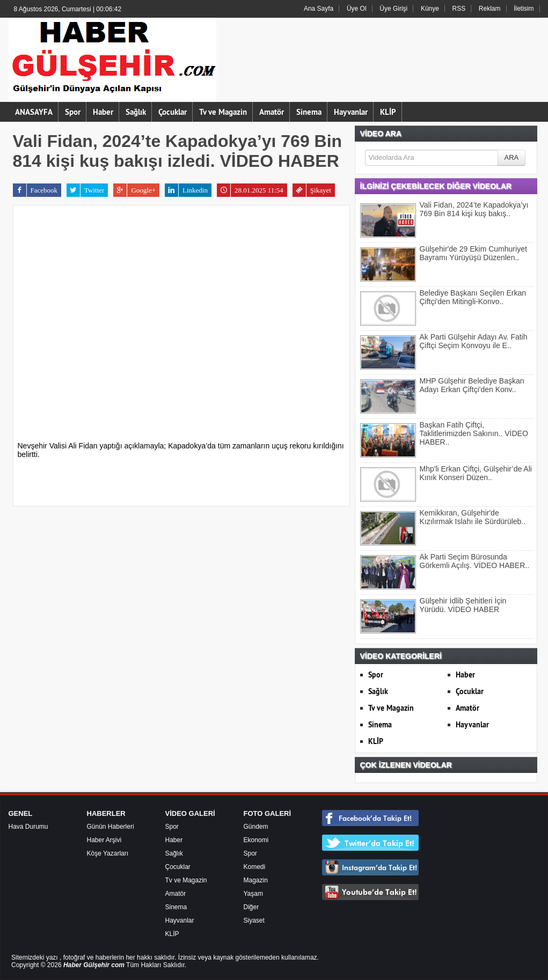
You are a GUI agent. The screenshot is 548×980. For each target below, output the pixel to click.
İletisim (524, 9)
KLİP (388, 112)
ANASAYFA (34, 112)
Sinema (309, 112)
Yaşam (253, 894)
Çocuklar (173, 112)
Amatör (272, 112)
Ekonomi (256, 840)
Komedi (255, 867)
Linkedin (186, 190)
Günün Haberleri (111, 827)
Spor (73, 112)
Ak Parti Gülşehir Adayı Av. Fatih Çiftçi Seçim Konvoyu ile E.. (474, 341)
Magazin (256, 880)
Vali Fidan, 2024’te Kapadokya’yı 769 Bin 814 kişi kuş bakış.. (474, 209)
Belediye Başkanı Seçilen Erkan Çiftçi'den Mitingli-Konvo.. (473, 297)
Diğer (251, 907)
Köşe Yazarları (108, 853)
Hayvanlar (351, 112)
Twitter (85, 190)
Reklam (490, 9)
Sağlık (136, 112)
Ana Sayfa (319, 9)
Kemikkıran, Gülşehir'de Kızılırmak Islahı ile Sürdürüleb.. (473, 517)
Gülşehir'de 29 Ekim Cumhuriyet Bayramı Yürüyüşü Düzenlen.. (473, 253)
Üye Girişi (393, 9)
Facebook (35, 190)
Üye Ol (357, 9)
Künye (430, 9)
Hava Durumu (28, 827)
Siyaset (254, 920)
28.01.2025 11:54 (250, 190)
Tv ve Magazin (223, 112)
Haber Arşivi (104, 840)
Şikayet (312, 190)
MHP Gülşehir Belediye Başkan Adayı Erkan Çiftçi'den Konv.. (472, 385)
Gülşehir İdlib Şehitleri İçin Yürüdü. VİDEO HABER (463, 605)
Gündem (256, 827)
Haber (103, 112)
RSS (459, 9)
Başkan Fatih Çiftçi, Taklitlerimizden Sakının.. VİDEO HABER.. (474, 433)
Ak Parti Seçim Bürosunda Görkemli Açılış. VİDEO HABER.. (475, 561)
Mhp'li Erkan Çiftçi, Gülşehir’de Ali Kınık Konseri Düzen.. (476, 473)
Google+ (134, 190)
